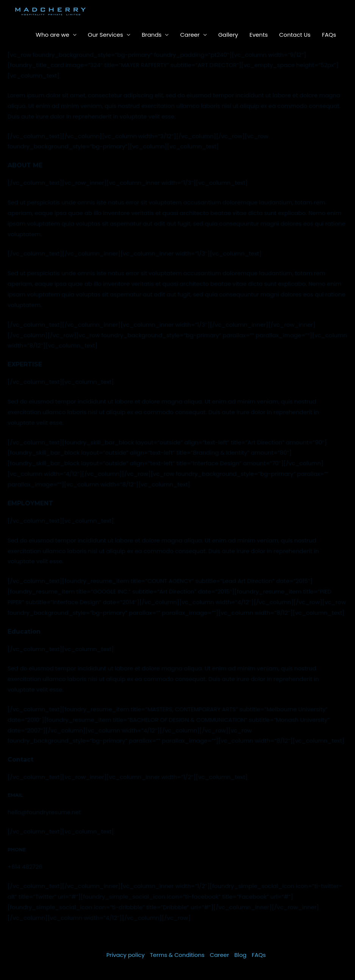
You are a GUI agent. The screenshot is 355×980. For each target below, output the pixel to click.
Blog (241, 955)
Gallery (228, 35)
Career (190, 35)
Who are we (52, 35)
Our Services (106, 35)
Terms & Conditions (177, 955)
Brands (152, 35)
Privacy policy (125, 955)
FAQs (329, 35)
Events (258, 35)
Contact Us (295, 35)
